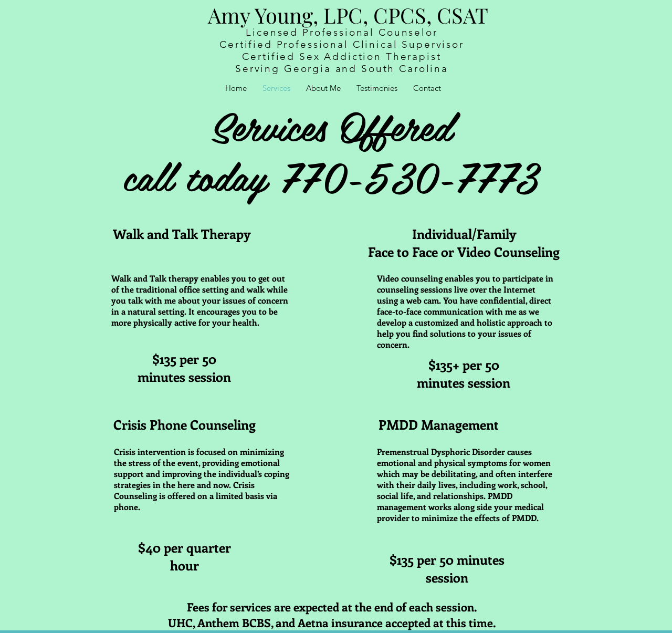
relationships (458, 496)
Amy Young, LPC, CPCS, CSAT (348, 15)
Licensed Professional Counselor (342, 32)
